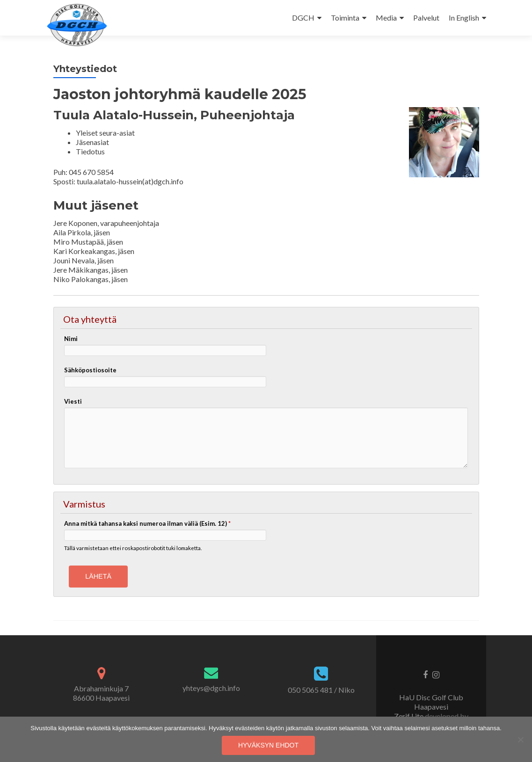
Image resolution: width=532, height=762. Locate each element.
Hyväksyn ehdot (268, 745)
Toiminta (345, 18)
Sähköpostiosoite (90, 370)
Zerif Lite (409, 716)
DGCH (303, 18)
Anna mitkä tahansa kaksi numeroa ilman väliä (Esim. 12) (147, 523)
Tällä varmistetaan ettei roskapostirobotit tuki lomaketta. (133, 548)
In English (464, 18)
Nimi (71, 339)
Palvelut (426, 18)
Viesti (73, 401)
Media (386, 18)
